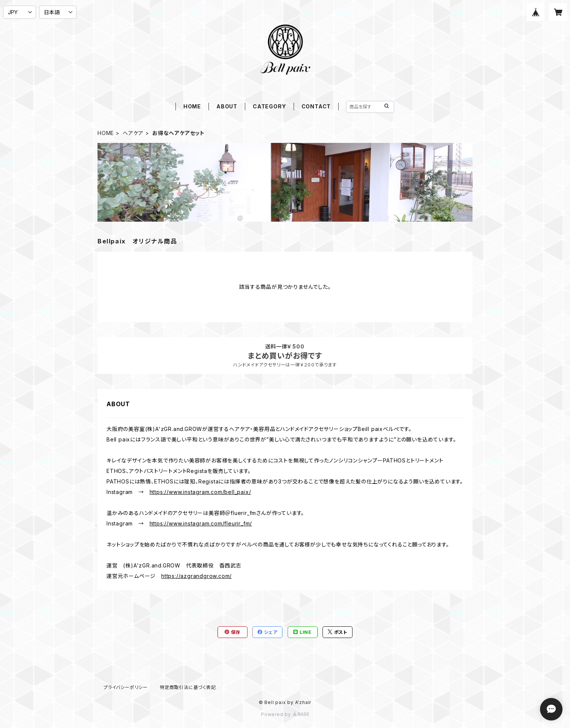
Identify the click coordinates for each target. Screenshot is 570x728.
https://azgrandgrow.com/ (196, 576)
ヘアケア (133, 133)
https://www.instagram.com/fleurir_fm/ (201, 523)
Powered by (285, 714)
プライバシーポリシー (126, 687)
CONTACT (316, 106)
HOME (192, 106)
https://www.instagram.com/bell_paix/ (200, 492)
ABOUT (227, 106)
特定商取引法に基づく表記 (188, 687)
